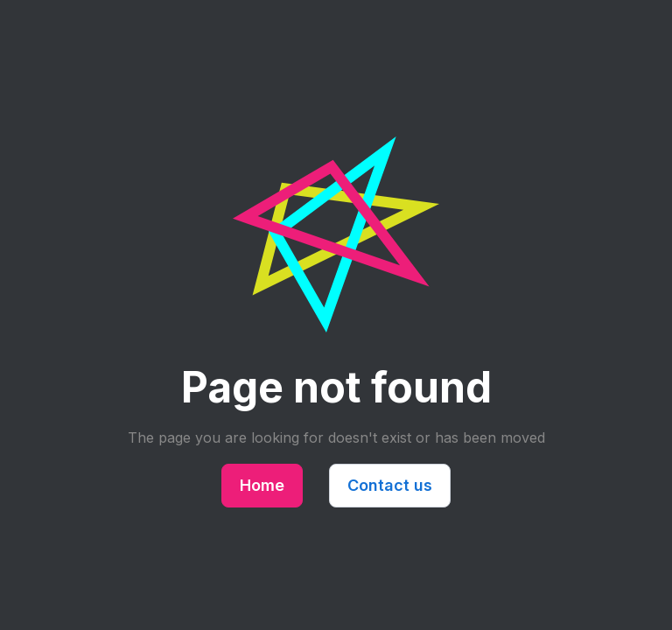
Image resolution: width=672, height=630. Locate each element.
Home (262, 485)
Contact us (390, 485)
